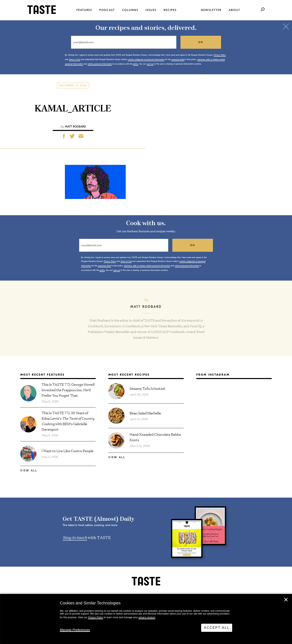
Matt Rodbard (76, 127)
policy (136, 64)
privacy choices (147, 617)
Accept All (217, 628)
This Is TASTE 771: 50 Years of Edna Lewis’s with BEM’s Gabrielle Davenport (68, 421)
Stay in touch (75, 537)
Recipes (170, 10)
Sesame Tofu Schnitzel (147, 388)
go (201, 42)
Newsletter (211, 10)
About (234, 10)
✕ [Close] (286, 600)
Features (84, 10)
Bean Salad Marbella (145, 413)
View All (29, 471)
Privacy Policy (96, 617)
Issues (151, 10)
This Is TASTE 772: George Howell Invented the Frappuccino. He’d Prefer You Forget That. (68, 390)
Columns (130, 10)
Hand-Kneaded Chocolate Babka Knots (155, 437)
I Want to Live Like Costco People (68, 451)
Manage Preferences (75, 630)
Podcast (107, 10)
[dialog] (146, 619)
